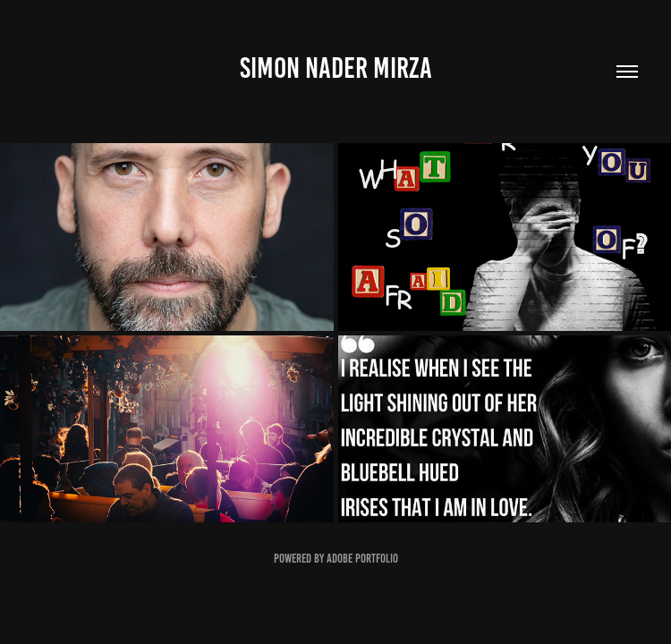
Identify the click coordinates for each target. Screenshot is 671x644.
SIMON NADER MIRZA (336, 68)
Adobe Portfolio (362, 559)
